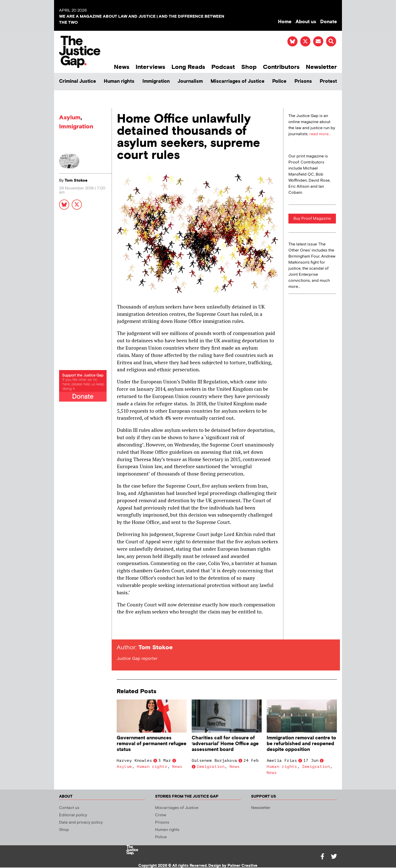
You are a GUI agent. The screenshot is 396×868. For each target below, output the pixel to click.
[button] (331, 41)
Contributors (281, 67)
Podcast (223, 67)
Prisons (303, 81)
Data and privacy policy (81, 822)
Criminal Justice (78, 81)
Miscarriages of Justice (238, 81)
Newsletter (321, 67)
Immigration (156, 81)
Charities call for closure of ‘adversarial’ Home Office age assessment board (225, 744)
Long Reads (188, 67)
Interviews (150, 67)
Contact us (69, 808)
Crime (161, 815)
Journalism (190, 81)
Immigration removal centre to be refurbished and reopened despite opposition (301, 744)
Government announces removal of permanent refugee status (152, 744)
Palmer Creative (242, 866)
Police (279, 81)
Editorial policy (73, 815)
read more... (320, 134)
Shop (249, 67)
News (122, 67)
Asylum (70, 117)
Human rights (119, 81)
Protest (328, 81)
